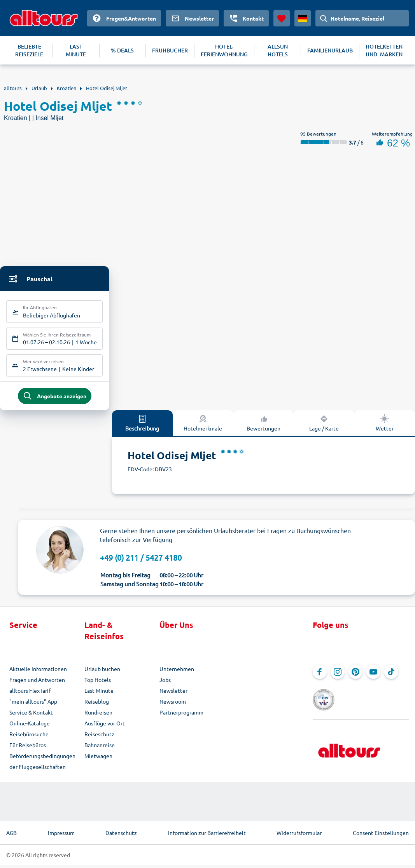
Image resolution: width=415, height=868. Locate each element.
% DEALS (122, 50)
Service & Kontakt (31, 715)
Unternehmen (177, 672)
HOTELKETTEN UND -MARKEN (384, 50)
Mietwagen (98, 759)
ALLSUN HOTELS (278, 50)
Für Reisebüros (28, 748)
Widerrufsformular (299, 836)
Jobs (165, 683)
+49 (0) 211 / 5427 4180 (141, 560)
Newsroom (173, 704)
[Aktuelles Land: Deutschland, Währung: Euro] (303, 18)
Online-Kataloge (30, 726)
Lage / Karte (324, 426)
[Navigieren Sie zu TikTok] (391, 675)
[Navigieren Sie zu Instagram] (338, 675)
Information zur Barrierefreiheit (207, 836)
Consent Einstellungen (381, 836)
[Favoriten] (282, 18)
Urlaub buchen (102, 672)
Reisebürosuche (29, 737)
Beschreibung (142, 426)
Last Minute (99, 694)
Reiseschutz (99, 737)
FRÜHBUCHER (170, 50)
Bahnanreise (100, 748)
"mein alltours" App (33, 704)
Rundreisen (98, 715)
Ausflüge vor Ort (105, 726)
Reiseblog (97, 704)
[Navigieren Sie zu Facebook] (320, 675)
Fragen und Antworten (37, 683)
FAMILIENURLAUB (330, 50)
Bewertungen (264, 426)
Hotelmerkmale (203, 426)
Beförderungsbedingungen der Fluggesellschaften (42, 764)
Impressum (61, 836)
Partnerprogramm (181, 715)
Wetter (385, 426)
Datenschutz (121, 836)
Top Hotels (98, 683)
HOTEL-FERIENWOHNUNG (224, 50)
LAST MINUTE (76, 50)
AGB (11, 836)
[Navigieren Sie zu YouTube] (373, 675)
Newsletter (173, 694)
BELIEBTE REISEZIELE (29, 50)
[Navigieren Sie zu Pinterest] (355, 675)
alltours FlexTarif (30, 694)
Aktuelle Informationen (38, 672)
